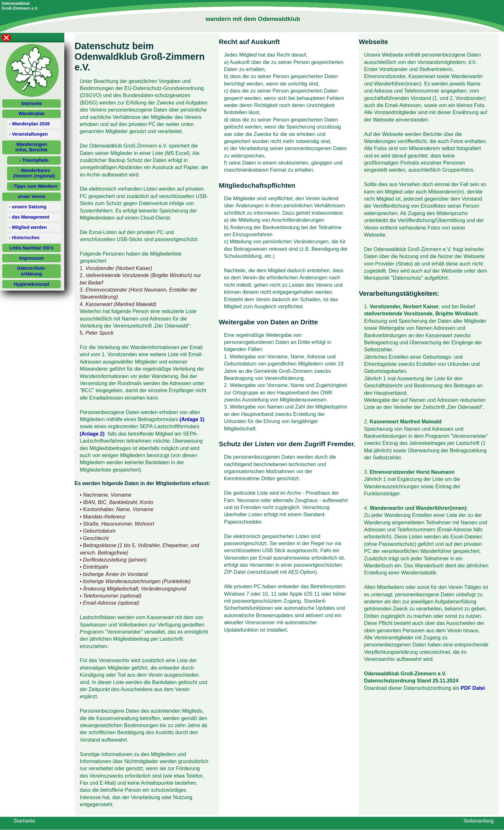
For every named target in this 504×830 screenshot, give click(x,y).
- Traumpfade (34, 160)
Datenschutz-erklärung (32, 271)
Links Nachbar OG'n (32, 248)
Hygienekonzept (32, 284)
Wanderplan (32, 113)
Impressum (32, 258)
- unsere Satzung (28, 207)
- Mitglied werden (28, 227)
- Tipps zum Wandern (34, 186)
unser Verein (32, 196)
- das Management (29, 217)
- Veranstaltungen (28, 134)
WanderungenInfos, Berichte (32, 147)
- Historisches (24, 238)
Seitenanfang (479, 821)
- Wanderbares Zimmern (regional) (34, 173)
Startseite (32, 104)
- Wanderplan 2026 (29, 124)
